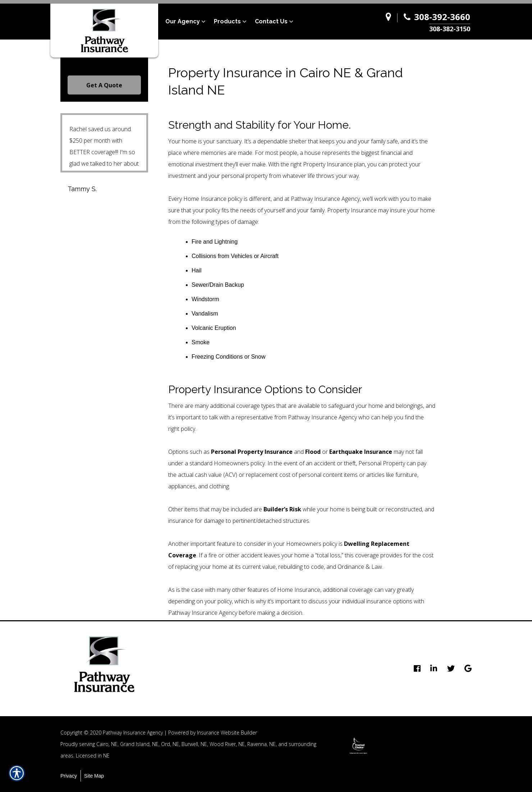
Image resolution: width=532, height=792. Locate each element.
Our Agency (183, 21)
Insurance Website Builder (227, 733)
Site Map (94, 776)
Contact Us (271, 21)
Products (227, 21)
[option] (358, 746)
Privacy (69, 776)
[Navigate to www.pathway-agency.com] (390, 22)
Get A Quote (104, 85)
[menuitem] (190, 22)
